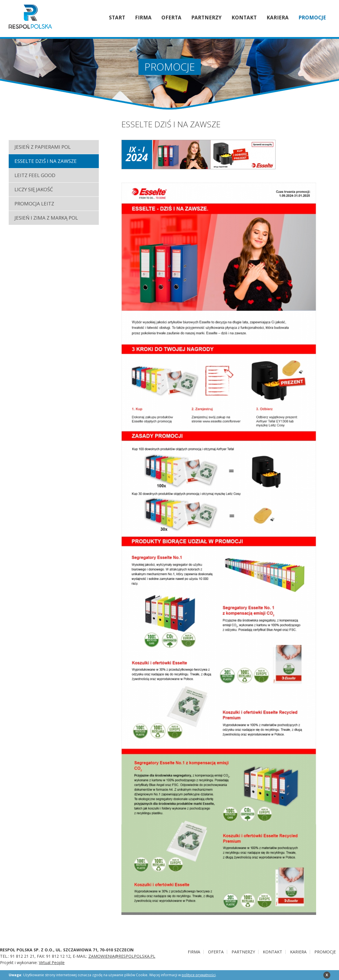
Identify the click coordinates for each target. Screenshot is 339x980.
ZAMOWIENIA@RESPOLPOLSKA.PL (122, 956)
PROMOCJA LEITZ (34, 204)
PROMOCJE (312, 18)
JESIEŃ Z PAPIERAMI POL (43, 147)
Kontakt (244, 18)
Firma (143, 18)
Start (117, 18)
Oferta (171, 18)
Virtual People (52, 962)
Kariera (278, 18)
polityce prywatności (199, 975)
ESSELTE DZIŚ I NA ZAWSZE (46, 161)
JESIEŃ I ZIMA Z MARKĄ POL (46, 218)
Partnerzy (206, 18)
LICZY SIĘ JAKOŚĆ (34, 189)
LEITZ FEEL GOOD (35, 175)
